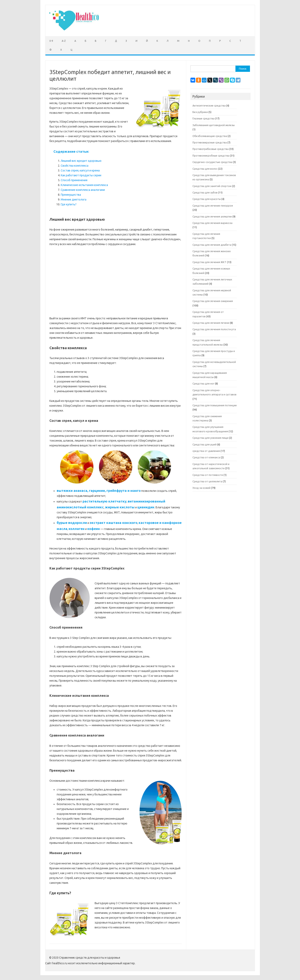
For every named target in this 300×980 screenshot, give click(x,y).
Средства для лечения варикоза (212, 223)
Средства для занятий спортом (212, 186)
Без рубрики (200, 112)
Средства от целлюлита (207, 481)
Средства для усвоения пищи (210, 438)
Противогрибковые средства (211, 149)
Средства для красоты (207, 199)
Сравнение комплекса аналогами (83, 190)
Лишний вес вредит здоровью (81, 161)
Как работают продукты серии (81, 175)
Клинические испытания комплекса (84, 185)
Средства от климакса (206, 457)
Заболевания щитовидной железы (214, 125)
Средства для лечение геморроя (213, 206)
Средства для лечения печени (211, 323)
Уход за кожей (201, 488)
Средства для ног (203, 383)
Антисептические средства (209, 106)
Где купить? (69, 204)
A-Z (64, 41)
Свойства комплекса (75, 166)
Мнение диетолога (74, 200)
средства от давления (206, 451)
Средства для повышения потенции (215, 405)
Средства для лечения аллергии (212, 216)
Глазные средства (203, 118)
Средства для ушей (204, 444)
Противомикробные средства (211, 156)
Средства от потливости (208, 475)
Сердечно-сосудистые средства (212, 162)
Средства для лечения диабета (212, 245)
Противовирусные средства (210, 142)
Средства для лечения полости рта (214, 329)
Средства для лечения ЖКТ (209, 262)
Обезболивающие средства (210, 136)
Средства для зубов (205, 192)
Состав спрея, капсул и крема (80, 170)
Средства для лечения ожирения (213, 301)
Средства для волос (205, 169)
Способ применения (74, 180)
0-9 (51, 41)
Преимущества (71, 195)
